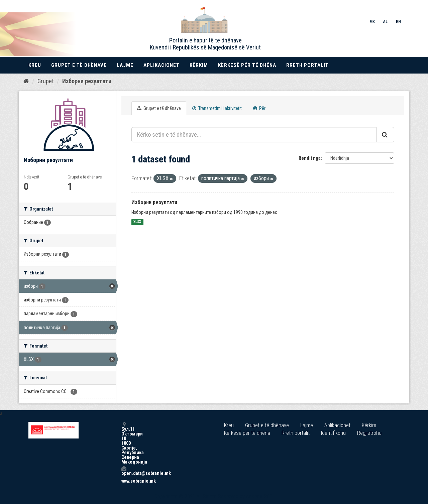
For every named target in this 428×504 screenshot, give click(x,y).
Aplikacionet (162, 65)
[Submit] (385, 135)
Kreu (35, 65)
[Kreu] (26, 81)
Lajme (125, 65)
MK (372, 22)
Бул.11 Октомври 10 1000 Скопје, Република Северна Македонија (124, 443)
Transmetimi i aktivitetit (217, 108)
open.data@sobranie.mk (124, 471)
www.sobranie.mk (124, 481)
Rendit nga (310, 158)
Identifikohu (333, 433)
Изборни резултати (87, 81)
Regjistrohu (369, 433)
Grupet (46, 81)
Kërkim (199, 65)
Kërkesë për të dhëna (247, 65)
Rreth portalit (307, 65)
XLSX (137, 222)
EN (398, 22)
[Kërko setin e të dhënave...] (254, 135)
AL (385, 22)
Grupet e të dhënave (79, 65)
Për (259, 108)
